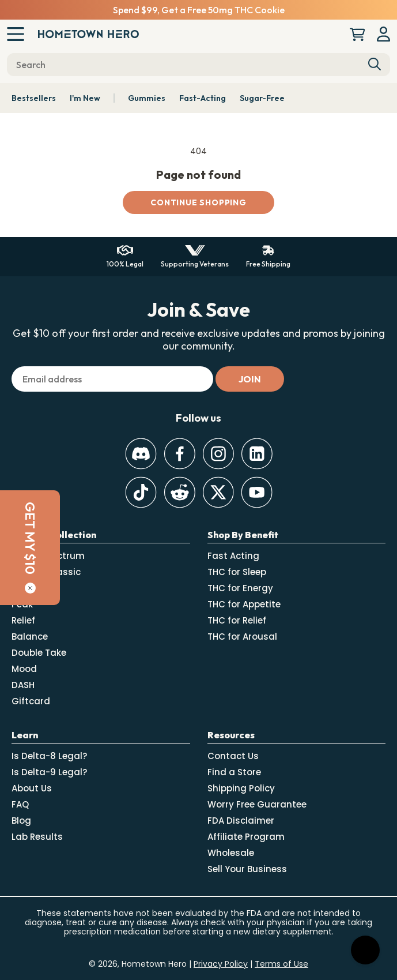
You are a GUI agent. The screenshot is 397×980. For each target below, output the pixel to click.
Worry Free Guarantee (257, 804)
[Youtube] (257, 492)
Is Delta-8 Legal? (49, 756)
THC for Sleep (237, 572)
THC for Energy (240, 588)
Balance (30, 637)
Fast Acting (233, 556)
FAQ (20, 804)
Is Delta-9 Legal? (49, 772)
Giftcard (31, 701)
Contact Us (233, 756)
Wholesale (231, 853)
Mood (24, 669)
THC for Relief (237, 620)
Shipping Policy (241, 788)
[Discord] (141, 454)
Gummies (147, 98)
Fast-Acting (203, 98)
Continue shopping (198, 202)
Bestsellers (34, 98)
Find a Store (234, 772)
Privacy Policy (221, 964)
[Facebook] (179, 454)
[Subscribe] (250, 379)
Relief (23, 620)
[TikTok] (141, 492)
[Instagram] (218, 454)
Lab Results (37, 837)
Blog (21, 821)
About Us (32, 788)
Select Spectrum (48, 556)
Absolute (31, 588)
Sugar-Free (262, 98)
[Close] (14, 588)
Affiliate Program (246, 837)
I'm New (85, 98)
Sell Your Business (247, 869)
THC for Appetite (244, 604)
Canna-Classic (46, 572)
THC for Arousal (242, 637)
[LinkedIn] (257, 454)
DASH (23, 685)
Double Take (39, 653)
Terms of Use (281, 964)
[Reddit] (179, 492)
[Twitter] (218, 492)
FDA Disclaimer (241, 821)
